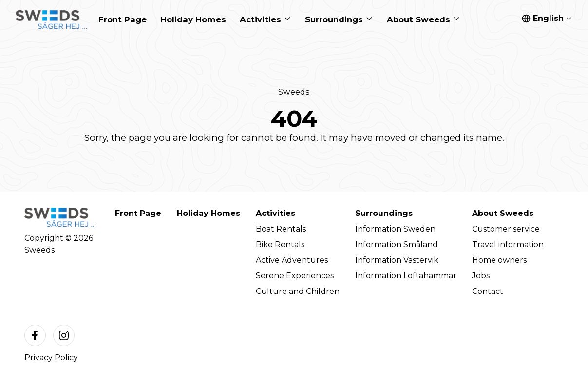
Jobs (481, 276)
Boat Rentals (281, 229)
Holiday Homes (209, 213)
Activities (275, 213)
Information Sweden (395, 229)
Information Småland (397, 244)
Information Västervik (397, 260)
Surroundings (384, 213)
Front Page (138, 213)
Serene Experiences (295, 276)
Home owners (499, 260)
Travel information (508, 244)
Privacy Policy (51, 358)
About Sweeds (503, 213)
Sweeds (294, 92)
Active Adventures (292, 260)
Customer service (506, 229)
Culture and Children (298, 291)
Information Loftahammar (406, 276)
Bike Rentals (280, 244)
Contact (488, 291)
